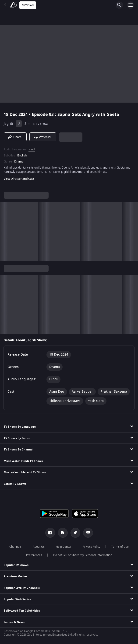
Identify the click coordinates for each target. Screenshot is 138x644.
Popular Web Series (17, 599)
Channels (15, 547)
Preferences (34, 555)
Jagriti (8, 124)
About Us (39, 547)
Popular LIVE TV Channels (22, 588)
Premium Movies (16, 576)
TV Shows (42, 124)
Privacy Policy (91, 547)
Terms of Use (120, 547)
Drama (19, 162)
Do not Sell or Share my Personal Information (83, 555)
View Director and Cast (19, 179)
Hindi (32, 149)
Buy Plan (28, 5)
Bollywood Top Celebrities (22, 611)
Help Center (64, 547)
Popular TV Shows (16, 565)
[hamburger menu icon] (131, 5)
